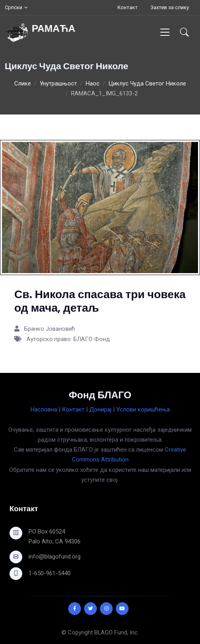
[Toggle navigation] (165, 32)
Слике (23, 83)
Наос (93, 83)
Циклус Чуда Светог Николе (147, 83)
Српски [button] (13, 7)
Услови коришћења (143, 409)
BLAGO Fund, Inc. (117, 632)
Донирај (100, 409)
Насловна (44, 409)
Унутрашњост (58, 83)
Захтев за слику (170, 7)
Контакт (128, 7)
